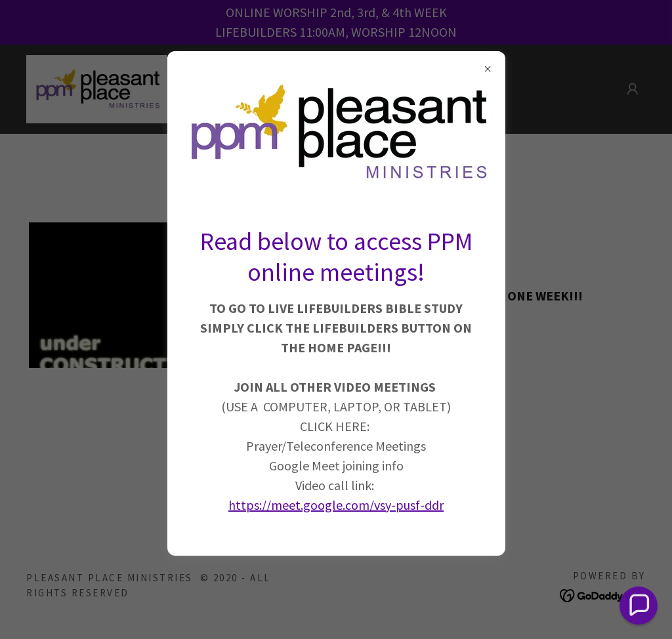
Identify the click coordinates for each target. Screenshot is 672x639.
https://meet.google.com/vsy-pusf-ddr (336, 505)
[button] (639, 606)
